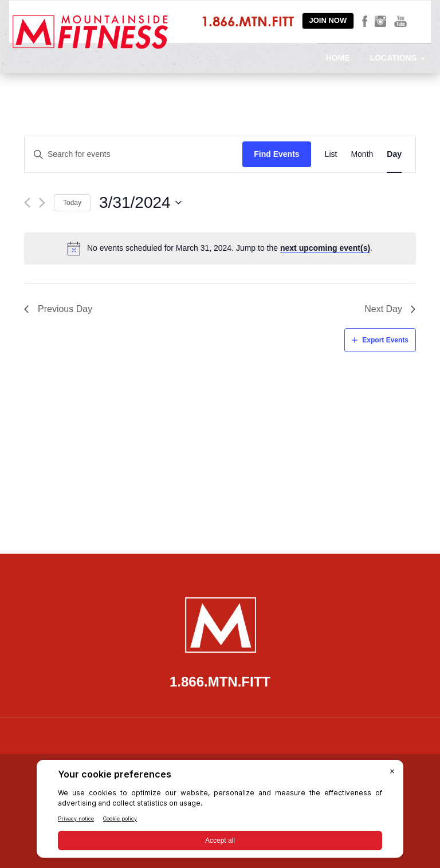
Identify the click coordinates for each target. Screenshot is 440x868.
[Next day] (42, 203)
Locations (398, 58)
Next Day (383, 309)
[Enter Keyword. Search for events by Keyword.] (133, 154)
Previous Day (65, 309)
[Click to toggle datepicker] (141, 203)
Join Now (328, 20)
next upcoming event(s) (325, 248)
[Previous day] (27, 203)
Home (338, 58)
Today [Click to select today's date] (72, 203)
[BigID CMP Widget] (220, 812)
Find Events (276, 154)
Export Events (385, 340)
